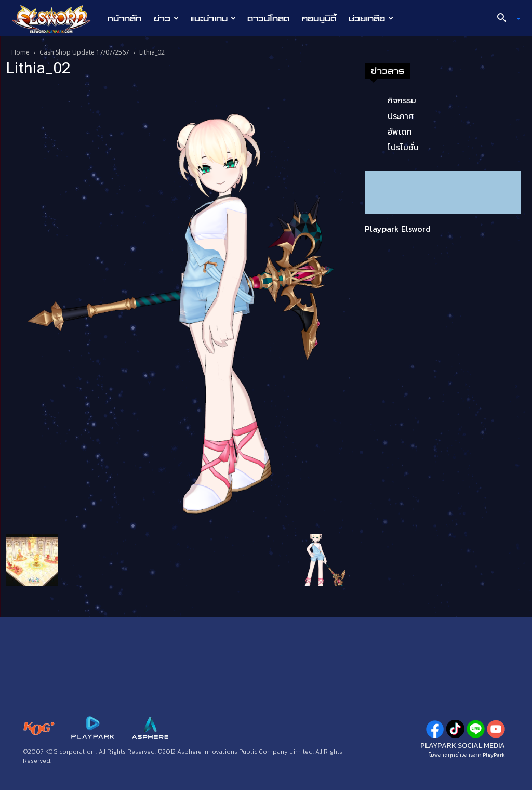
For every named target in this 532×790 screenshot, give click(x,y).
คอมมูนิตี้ (319, 18)
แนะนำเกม (213, 18)
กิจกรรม (402, 100)
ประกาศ (401, 116)
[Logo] (56, 19)
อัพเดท (400, 131)
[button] (505, 19)
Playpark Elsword (398, 229)
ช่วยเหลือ (371, 18)
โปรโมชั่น (403, 147)
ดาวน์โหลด (268, 18)
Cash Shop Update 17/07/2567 (84, 52)
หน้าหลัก (124, 18)
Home (21, 52)
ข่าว (166, 18)
